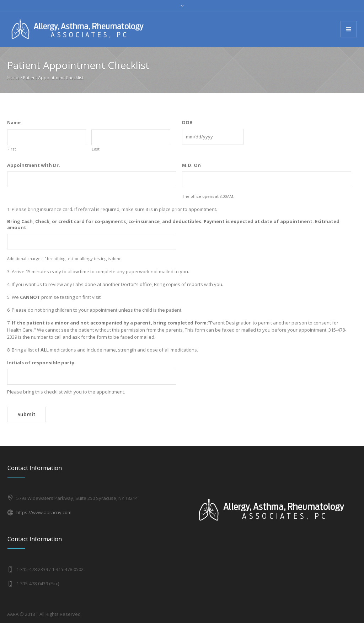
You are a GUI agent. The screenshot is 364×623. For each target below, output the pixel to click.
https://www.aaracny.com (44, 512)
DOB (187, 123)
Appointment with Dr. (34, 165)
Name (14, 123)
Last (96, 149)
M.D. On (191, 165)
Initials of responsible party (41, 363)
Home (13, 78)
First (12, 149)
